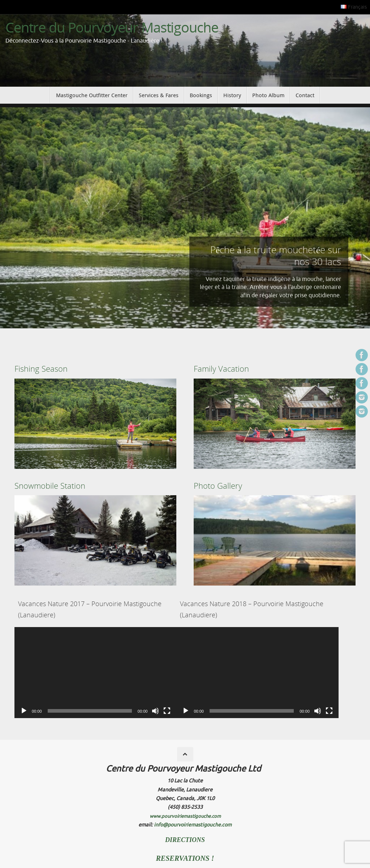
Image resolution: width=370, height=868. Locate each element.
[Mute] (155, 711)
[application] (95, 673)
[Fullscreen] (167, 711)
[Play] (24, 711)
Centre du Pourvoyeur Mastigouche (112, 27)
